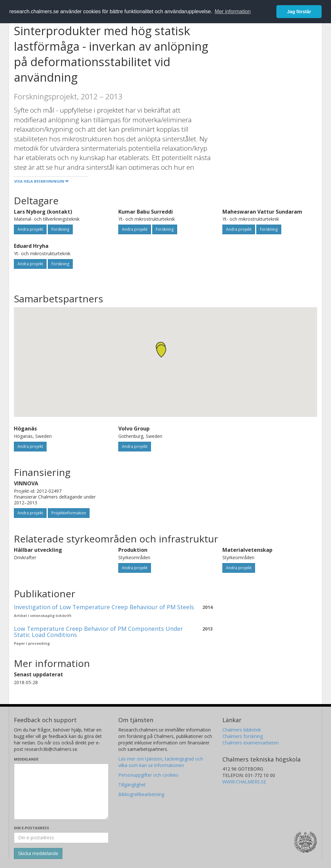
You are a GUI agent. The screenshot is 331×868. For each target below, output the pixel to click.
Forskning (60, 229)
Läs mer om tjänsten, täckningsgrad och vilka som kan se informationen (161, 762)
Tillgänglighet (132, 785)
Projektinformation (69, 513)
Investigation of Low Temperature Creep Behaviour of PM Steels (104, 607)
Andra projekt (30, 229)
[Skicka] (38, 853)
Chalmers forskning (243, 736)
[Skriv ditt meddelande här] (61, 792)
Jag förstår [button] (299, 12)
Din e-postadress (32, 828)
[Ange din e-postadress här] (61, 838)
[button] (161, 351)
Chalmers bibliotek (242, 730)
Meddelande (26, 759)
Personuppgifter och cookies (148, 775)
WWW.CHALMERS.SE (244, 782)
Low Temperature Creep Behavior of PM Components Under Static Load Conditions (98, 632)
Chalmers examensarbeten (251, 743)
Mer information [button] (233, 11)
